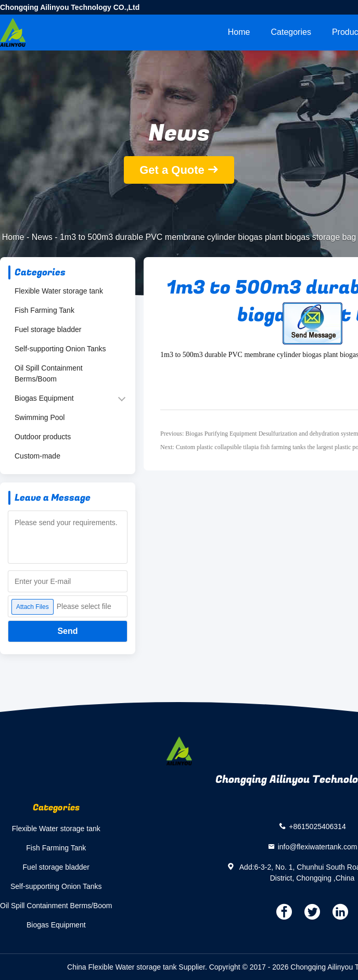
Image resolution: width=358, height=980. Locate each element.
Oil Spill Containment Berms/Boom (49, 373)
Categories (291, 32)
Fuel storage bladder (48, 329)
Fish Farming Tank (44, 310)
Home (239, 32)
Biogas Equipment (44, 398)
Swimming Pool (40, 417)
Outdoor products (43, 437)
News (42, 237)
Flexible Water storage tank (59, 291)
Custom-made (37, 456)
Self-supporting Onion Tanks (60, 349)
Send (67, 631)
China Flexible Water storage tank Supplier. (138, 967)
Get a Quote (172, 170)
